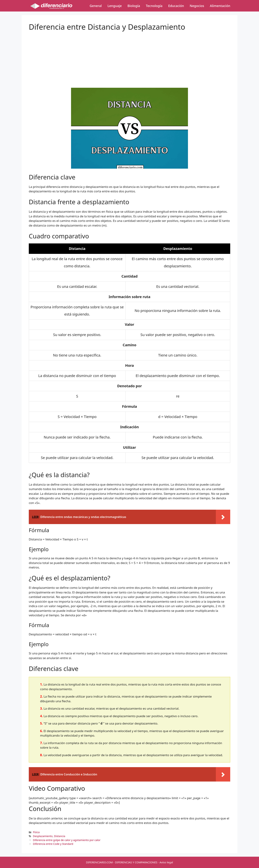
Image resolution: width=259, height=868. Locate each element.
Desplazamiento (43, 836)
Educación (176, 6)
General (96, 6)
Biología (134, 6)
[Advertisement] (129, 56)
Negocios (197, 6)
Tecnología (154, 6)
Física (36, 832)
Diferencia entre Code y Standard (53, 844)
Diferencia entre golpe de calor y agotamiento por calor (67, 840)
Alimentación (220, 6)
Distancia (60, 836)
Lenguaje (115, 6)
